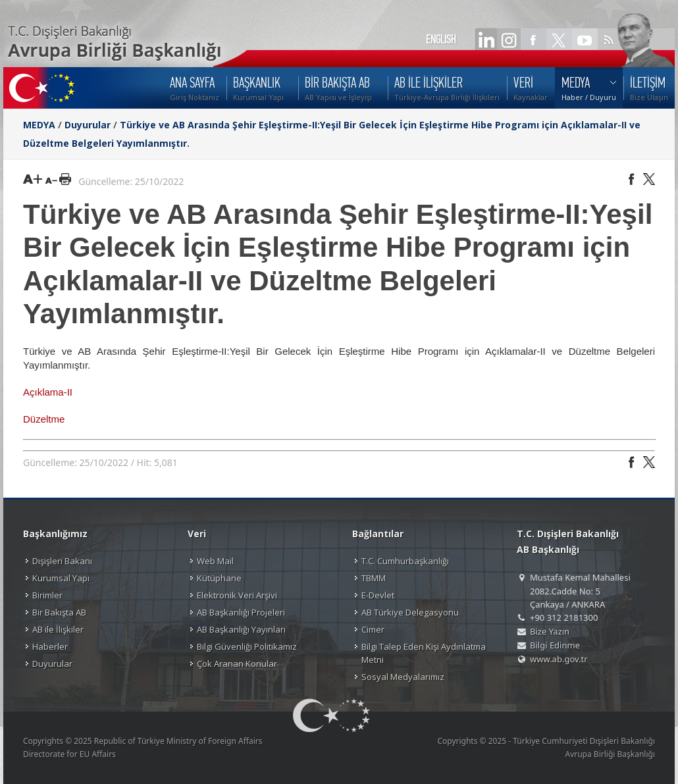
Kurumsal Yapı (61, 578)
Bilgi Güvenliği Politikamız (247, 646)
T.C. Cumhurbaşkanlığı (405, 561)
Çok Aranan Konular (237, 664)
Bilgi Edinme (555, 645)
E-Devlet (378, 595)
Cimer (373, 629)
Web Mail (215, 561)
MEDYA (39, 125)
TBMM (374, 578)
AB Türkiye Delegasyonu (410, 612)
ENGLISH (441, 39)
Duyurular (88, 125)
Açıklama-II (48, 392)
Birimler (47, 595)
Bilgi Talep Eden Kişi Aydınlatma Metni (424, 653)
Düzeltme (45, 419)
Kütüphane (219, 578)
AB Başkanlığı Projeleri (241, 612)
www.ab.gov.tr (559, 659)
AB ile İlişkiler (58, 629)
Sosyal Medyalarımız (403, 677)
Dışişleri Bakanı (62, 561)
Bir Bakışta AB (59, 612)
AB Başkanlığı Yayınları (241, 629)
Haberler (50, 646)
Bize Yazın (550, 631)
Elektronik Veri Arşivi (237, 595)
